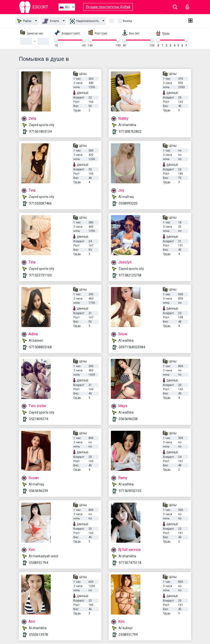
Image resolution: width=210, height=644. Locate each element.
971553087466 (40, 203)
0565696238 (128, 419)
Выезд (127, 21)
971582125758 (130, 275)
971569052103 (130, 491)
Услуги (51, 21)
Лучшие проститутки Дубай (108, 7)
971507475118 (130, 563)
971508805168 (40, 347)
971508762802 (130, 131)
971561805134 (40, 131)
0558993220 (128, 203)
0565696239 (38, 491)
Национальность (84, 21)
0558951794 (38, 563)
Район (24, 21)
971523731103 (40, 275)
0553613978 (38, 635)
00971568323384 (132, 347)
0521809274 (38, 419)
